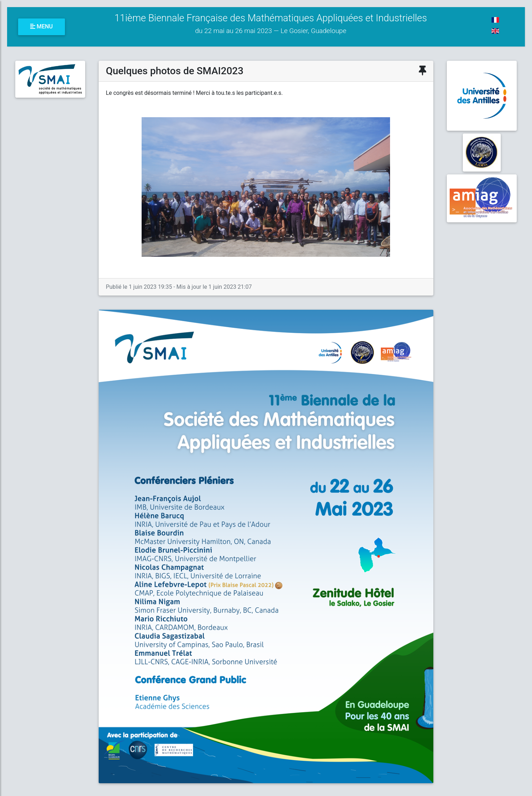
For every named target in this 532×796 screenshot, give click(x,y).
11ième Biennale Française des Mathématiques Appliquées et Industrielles (271, 24)
